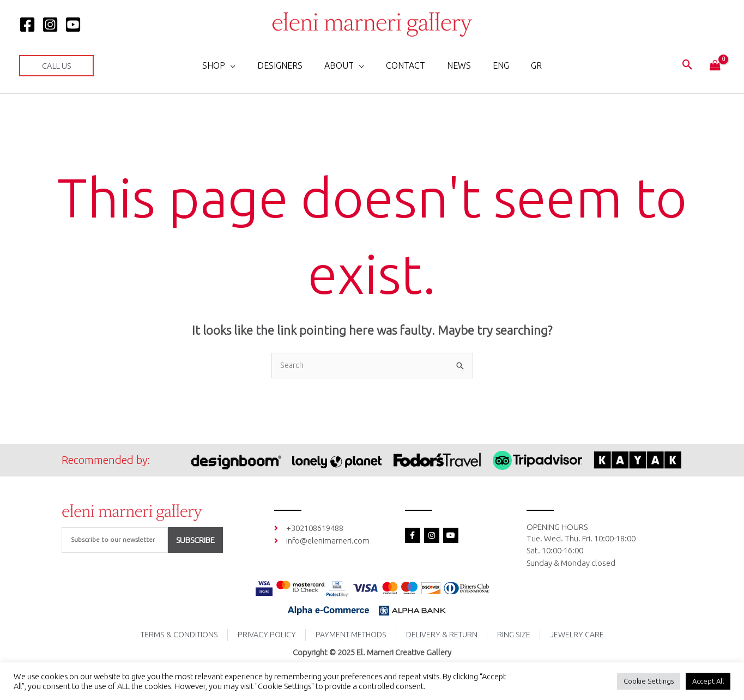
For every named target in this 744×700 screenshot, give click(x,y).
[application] (243, 65)
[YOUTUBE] (73, 25)
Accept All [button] (708, 681)
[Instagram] (50, 25)
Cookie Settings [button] (649, 681)
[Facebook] (27, 25)
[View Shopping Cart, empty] (715, 66)
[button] (56, 66)
